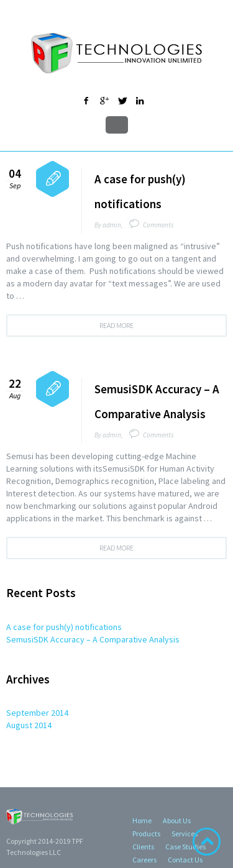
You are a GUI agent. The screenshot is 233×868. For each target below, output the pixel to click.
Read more (116, 325)
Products (146, 834)
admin (112, 225)
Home (142, 820)
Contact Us (185, 860)
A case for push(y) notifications (64, 627)
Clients (143, 847)
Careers (144, 860)
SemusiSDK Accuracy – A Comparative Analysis (93, 639)
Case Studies (185, 847)
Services (185, 834)
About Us (177, 820)
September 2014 (37, 713)
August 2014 (29, 725)
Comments (158, 225)
